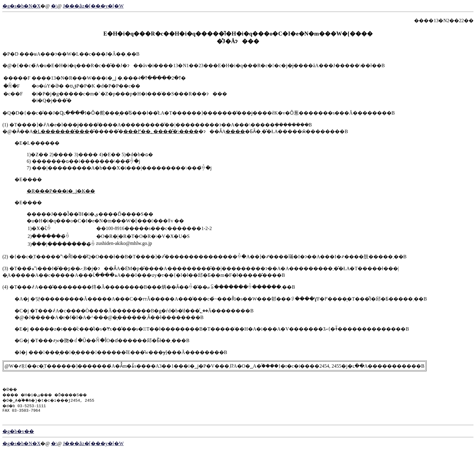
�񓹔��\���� (54, 6)
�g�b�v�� (18, 432)
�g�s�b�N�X (21, 6)
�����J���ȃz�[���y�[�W (93, 6)
